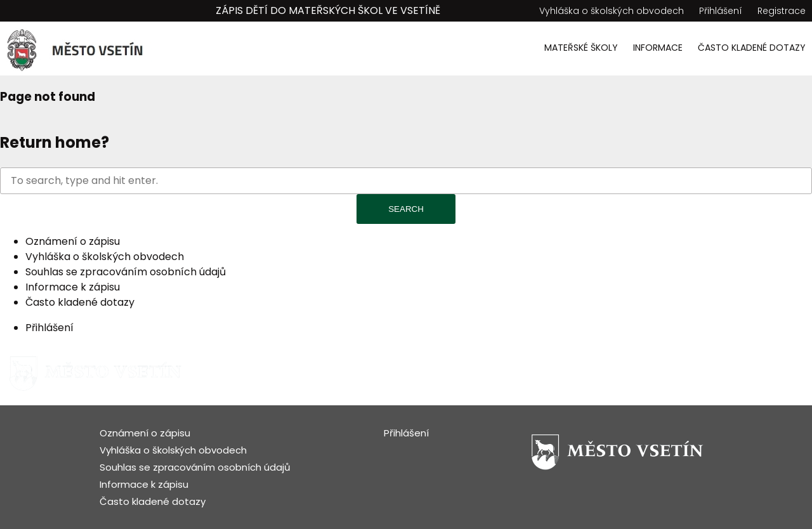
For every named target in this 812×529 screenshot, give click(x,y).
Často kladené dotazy (752, 48)
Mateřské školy (581, 48)
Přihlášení (721, 11)
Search (406, 209)
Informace (658, 48)
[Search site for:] (406, 181)
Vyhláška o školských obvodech (612, 11)
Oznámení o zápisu (73, 241)
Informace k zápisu (73, 287)
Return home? (55, 142)
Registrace (782, 11)
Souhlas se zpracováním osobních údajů (126, 272)
